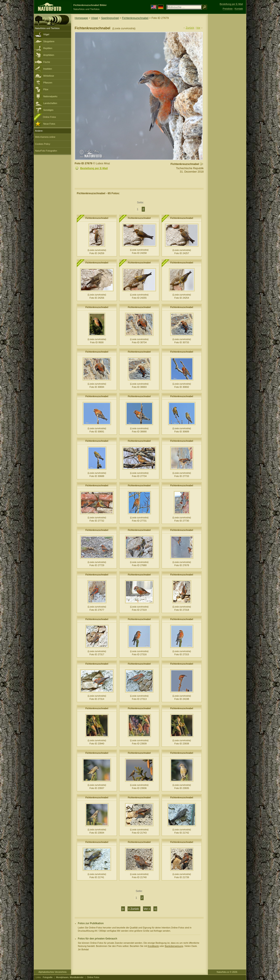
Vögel (46, 34)
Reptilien (48, 48)
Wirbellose (49, 76)
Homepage (81, 18)
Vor (198, 28)
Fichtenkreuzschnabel (135, 18)
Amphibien (49, 55)
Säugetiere (49, 41)
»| (155, 909)
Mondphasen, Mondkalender (70, 977)
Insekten (48, 69)
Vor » (147, 909)
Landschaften (50, 103)
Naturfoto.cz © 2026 (227, 972)
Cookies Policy (43, 144)
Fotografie (48, 977)
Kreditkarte (153, 946)
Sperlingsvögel (110, 18)
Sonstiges (48, 110)
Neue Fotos (49, 124)
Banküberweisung (174, 946)
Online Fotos (49, 117)
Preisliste (228, 9)
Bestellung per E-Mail (94, 168)
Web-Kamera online (45, 137)
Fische (47, 62)
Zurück (190, 28)
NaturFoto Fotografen (46, 151)
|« (123, 909)
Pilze (46, 89)
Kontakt (239, 9)
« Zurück (134, 909)
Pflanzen (48, 83)
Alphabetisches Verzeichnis (52, 972)
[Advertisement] (227, 82)
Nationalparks (50, 96)
